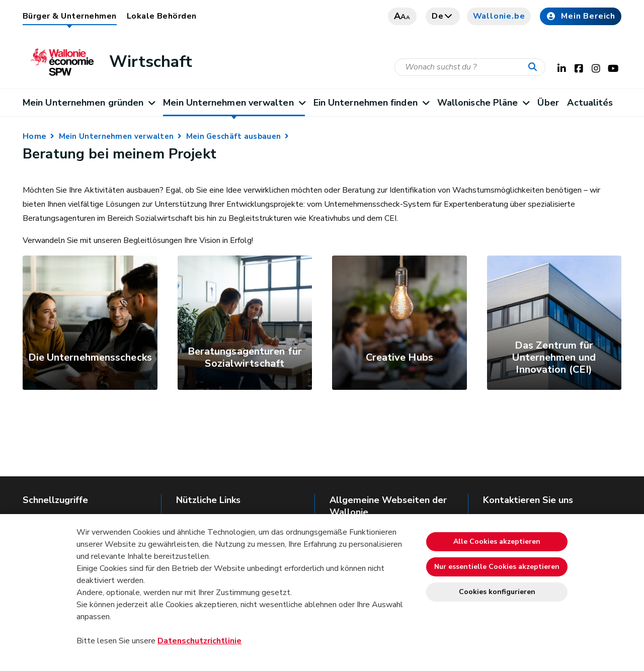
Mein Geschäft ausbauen (234, 136)
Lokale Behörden (162, 16)
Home (34, 136)
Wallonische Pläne (483, 103)
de (443, 16)
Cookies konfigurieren (497, 592)
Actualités (590, 103)
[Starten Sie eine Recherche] (535, 67)
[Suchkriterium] (470, 67)
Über (548, 103)
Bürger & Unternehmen (70, 16)
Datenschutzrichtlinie (199, 641)
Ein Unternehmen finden (371, 103)
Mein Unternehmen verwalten (234, 103)
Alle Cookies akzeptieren (497, 541)
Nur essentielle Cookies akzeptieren (497, 567)
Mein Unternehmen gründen (89, 103)
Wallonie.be (499, 16)
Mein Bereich (581, 16)
